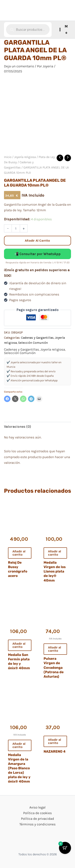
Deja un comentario (19, 66)
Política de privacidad (37, 819)
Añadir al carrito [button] (19, 553)
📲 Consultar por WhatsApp (37, 254)
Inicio (8, 157)
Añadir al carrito (37, 241)
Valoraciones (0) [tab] (17, 427)
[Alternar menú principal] (63, 30)
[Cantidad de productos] (16, 228)
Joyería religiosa (25, 157)
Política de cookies (37, 813)
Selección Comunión (33, 343)
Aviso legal (37, 807)
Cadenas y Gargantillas (37, 338)
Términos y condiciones (37, 824)
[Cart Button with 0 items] (65, 848)
